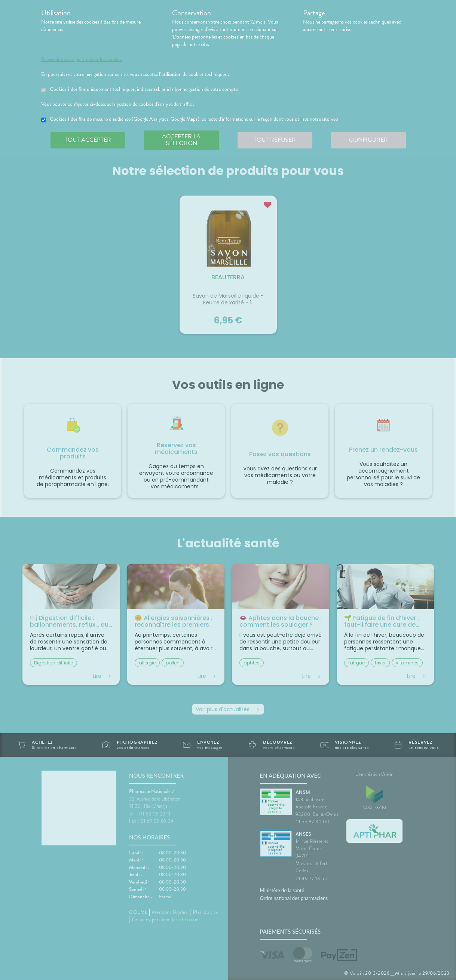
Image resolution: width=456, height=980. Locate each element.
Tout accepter (88, 140)
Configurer (368, 140)
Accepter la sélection (181, 140)
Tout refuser (275, 140)
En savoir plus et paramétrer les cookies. (82, 59)
